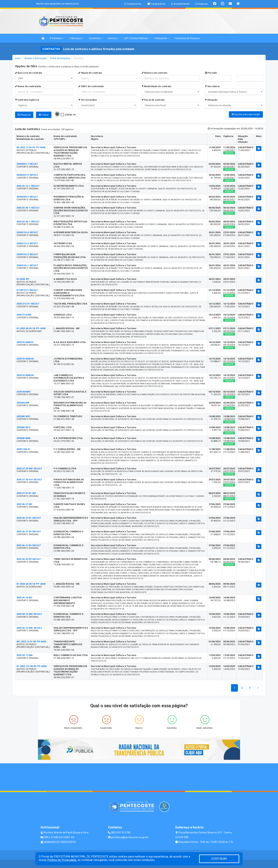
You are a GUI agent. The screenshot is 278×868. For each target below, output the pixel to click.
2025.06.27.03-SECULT (29, 545)
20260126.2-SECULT (27, 254)
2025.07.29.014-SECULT (29, 479)
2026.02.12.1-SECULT (28, 185)
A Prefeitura (57, 38)
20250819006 (23, 437)
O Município (76, 38)
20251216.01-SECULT (28, 303)
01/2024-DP (23, 278)
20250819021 (23, 416)
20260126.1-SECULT (27, 265)
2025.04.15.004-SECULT (29, 613)
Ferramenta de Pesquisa (187, 38)
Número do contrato (154, 73)
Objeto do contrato (90, 73)
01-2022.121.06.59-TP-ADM (32, 665)
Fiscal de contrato (153, 100)
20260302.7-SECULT (27, 163)
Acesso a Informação (36, 58)
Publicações (162, 38)
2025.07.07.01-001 (26, 492)
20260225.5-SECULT (27, 174)
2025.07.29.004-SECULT (29, 468)
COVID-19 (70, 115)
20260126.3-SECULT (27, 243)
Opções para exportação (246, 114)
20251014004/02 (25, 358)
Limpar (44, 115)
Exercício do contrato (29, 73)
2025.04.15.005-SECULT (29, 627)
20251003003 (23, 391)
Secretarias (96, 38)
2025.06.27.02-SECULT (29, 531)
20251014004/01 (25, 341)
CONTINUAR (219, 859)
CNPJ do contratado (91, 86)
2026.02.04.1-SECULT (28, 221)
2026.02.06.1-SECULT (28, 207)
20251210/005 (24, 314)
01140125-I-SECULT (27, 289)
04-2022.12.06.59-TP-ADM (31, 147)
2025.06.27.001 (24, 503)
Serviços (113, 38)
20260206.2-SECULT (27, 196)
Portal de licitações (60, 58)
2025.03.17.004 (24, 654)
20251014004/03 (25, 374)
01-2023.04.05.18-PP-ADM (31, 328)
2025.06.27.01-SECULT (29, 517)
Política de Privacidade (62, 860)
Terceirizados (88, 100)
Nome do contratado (28, 86)
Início (18, 58)
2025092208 (23, 402)
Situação (211, 100)
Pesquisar (24, 115)
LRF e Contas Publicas (137, 38)
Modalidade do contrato (156, 86)
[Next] (250, 687)
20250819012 (23, 427)
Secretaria (212, 86)
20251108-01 (23, 448)
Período (211, 73)
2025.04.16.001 (24, 597)
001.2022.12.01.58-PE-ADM (31, 641)
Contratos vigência (27, 100)
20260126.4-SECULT (27, 232)
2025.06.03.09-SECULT (29, 558)
